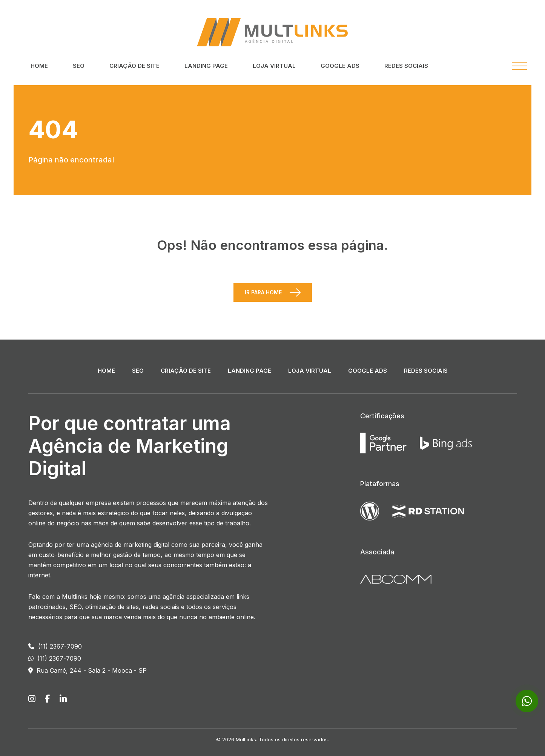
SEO (79, 66)
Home (39, 66)
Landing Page (206, 66)
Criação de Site (134, 66)
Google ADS (340, 66)
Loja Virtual (274, 66)
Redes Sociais (406, 66)
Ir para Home (263, 292)
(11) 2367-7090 (55, 646)
